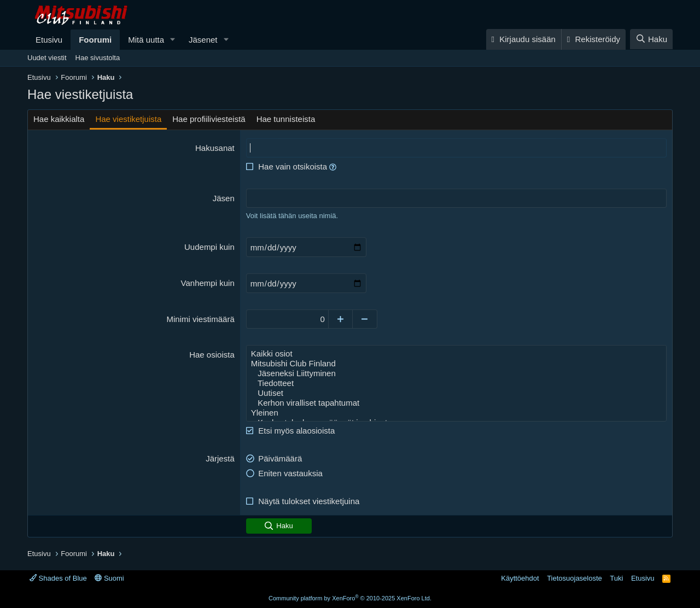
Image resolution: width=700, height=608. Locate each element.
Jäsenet (203, 40)
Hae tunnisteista (286, 119)
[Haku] (651, 39)
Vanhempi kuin (208, 283)
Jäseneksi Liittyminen (456, 373)
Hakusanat (215, 148)
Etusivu (49, 40)
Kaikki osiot (456, 354)
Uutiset (456, 393)
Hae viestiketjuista (128, 119)
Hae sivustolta (98, 58)
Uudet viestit (47, 58)
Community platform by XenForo (350, 598)
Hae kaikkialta (59, 119)
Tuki (616, 578)
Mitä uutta (146, 40)
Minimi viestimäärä (201, 319)
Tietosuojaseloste (574, 578)
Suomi (109, 578)
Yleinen (456, 413)
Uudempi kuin (209, 247)
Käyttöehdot (520, 578)
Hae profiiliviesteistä (209, 119)
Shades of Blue (58, 578)
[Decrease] (365, 319)
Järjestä (220, 458)
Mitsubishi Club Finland (456, 364)
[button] (173, 40)
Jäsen (224, 198)
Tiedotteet (456, 383)
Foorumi (95, 40)
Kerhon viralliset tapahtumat (456, 403)
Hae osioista (212, 355)
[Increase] (340, 319)
